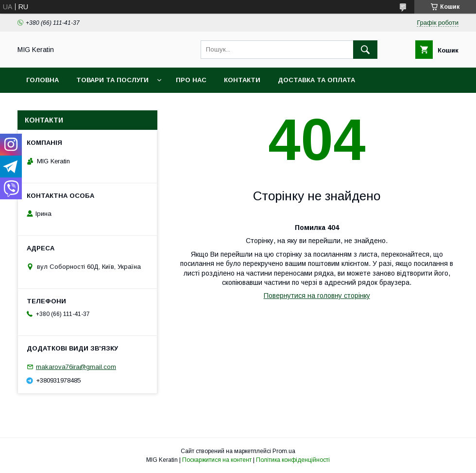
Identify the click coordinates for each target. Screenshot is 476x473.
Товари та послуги (112, 80)
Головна (42, 80)
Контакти (242, 80)
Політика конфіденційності (293, 460)
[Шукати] (365, 50)
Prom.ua (284, 451)
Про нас (191, 80)
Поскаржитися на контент (217, 460)
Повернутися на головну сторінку (317, 296)
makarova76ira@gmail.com (76, 367)
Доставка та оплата (316, 80)
